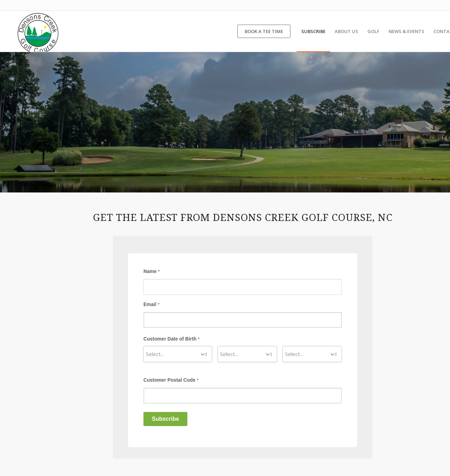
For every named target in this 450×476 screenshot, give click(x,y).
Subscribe (165, 419)
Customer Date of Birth (172, 339)
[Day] (247, 354)
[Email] (243, 320)
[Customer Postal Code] (243, 396)
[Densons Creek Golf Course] (38, 31)
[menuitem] (264, 31)
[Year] (312, 354)
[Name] (243, 287)
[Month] (178, 354)
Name (152, 271)
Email (152, 304)
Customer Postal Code (171, 380)
